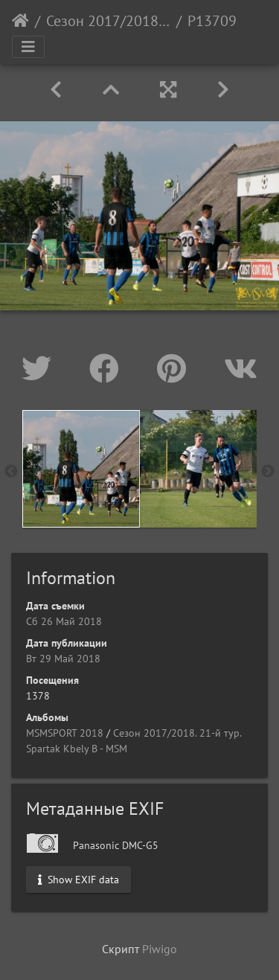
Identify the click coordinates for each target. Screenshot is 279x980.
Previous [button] (11, 472)
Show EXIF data (78, 879)
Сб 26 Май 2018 (64, 621)
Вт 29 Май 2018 (63, 659)
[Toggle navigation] (28, 47)
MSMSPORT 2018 (65, 733)
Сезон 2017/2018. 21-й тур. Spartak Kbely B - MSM (108, 21)
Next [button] (268, 472)
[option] (81, 469)
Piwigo (160, 949)
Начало (20, 21)
